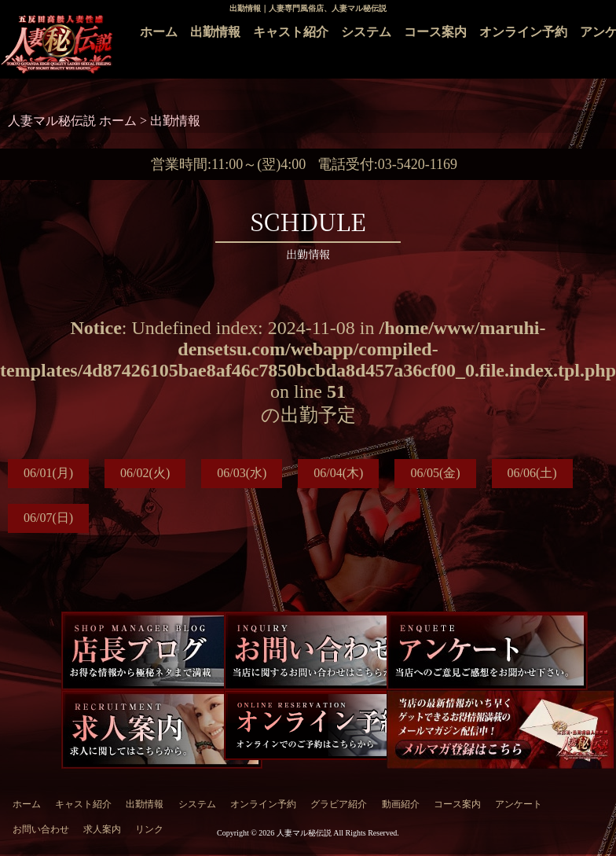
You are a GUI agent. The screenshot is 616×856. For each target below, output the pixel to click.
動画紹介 (401, 804)
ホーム (159, 32)
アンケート (519, 804)
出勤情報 (215, 32)
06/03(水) (242, 473)
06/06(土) (532, 473)
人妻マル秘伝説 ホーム (74, 121)
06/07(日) (48, 518)
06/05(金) (435, 473)
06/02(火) (145, 473)
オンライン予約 (523, 32)
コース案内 (435, 32)
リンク (149, 829)
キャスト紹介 (291, 32)
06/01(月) (48, 473)
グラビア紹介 (339, 804)
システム (366, 32)
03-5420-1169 (418, 164)
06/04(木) (338, 473)
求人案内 (102, 829)
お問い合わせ (41, 829)
